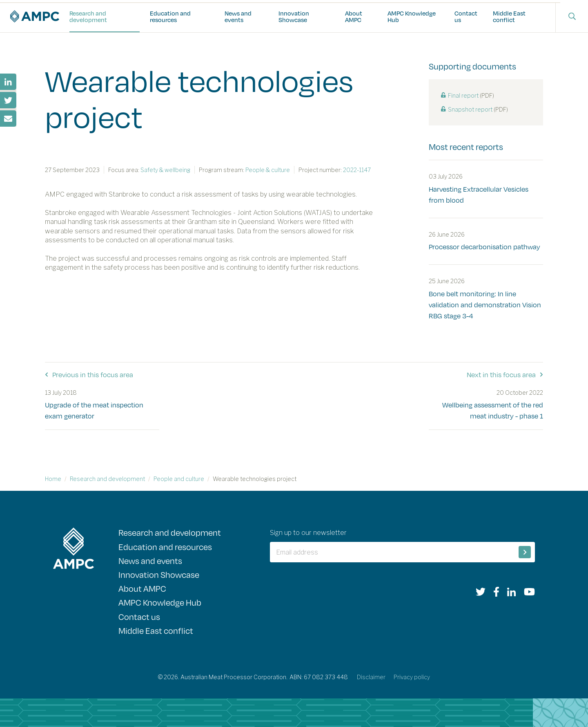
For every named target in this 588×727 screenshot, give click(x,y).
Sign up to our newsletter (308, 533)
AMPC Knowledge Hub (412, 16)
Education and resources (170, 16)
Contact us (466, 16)
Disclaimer (371, 677)
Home (53, 479)
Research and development (88, 16)
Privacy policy (412, 677)
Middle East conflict (509, 16)
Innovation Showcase (294, 16)
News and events (238, 16)
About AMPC (354, 16)
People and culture (179, 479)
